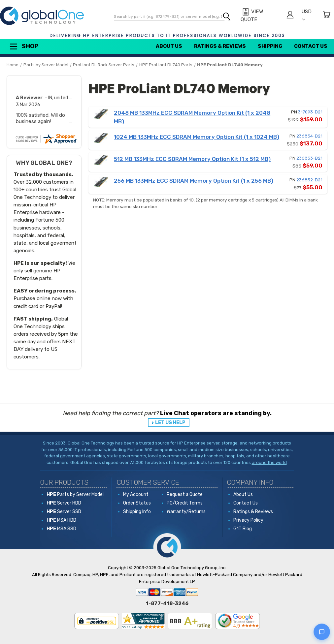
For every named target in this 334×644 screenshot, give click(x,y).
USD (306, 15)
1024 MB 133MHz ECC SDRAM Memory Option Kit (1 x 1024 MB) (197, 137)
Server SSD (64, 512)
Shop (23, 46)
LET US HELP (170, 423)
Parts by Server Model (75, 494)
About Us (169, 46)
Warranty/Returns (186, 512)
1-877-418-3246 (167, 603)
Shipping (270, 46)
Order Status (137, 503)
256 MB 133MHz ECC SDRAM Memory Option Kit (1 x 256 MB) (194, 181)
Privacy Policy (248, 520)
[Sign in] (290, 16)
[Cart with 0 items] (326, 16)
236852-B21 (309, 180)
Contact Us (311, 46)
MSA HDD (61, 520)
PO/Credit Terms (185, 503)
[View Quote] (260, 16)
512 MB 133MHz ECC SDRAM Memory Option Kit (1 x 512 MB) (192, 159)
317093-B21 (310, 112)
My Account (136, 494)
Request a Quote (185, 494)
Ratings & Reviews (220, 46)
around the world (269, 462)
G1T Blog (243, 529)
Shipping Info (137, 512)
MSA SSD (61, 529)
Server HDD (64, 503)
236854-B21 (309, 136)
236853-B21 (309, 158)
